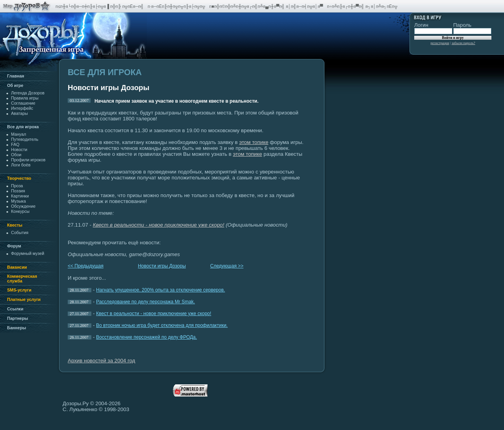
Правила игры (25, 98)
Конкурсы (20, 211)
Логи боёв (21, 165)
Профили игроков (28, 160)
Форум (14, 246)
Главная (16, 76)
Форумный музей (28, 253)
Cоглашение (23, 103)
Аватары (19, 113)
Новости (19, 149)
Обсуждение (23, 206)
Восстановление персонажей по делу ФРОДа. (146, 337)
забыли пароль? (463, 43)
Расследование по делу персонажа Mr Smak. (145, 302)
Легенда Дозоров (28, 93)
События (20, 233)
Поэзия (18, 191)
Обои (16, 155)
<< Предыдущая (86, 266)
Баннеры (17, 328)
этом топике (254, 142)
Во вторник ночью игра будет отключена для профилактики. (162, 325)
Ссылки (15, 309)
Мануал (19, 134)
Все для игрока (23, 127)
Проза (17, 186)
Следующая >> (227, 266)
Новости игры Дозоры (162, 266)
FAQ (15, 144)
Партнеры (18, 318)
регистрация (440, 43)
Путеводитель (25, 139)
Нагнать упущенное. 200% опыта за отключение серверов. (160, 290)
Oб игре (15, 85)
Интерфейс (22, 108)
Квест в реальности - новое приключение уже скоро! (154, 314)
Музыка (19, 201)
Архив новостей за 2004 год (101, 361)
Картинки (20, 196)
